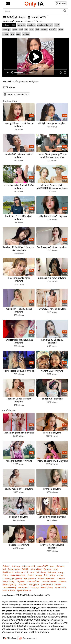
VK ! (45, 17)
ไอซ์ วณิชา (43, 602)
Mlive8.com (12, 638)
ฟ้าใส (38, 620)
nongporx (34, 584)
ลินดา (13, 620)
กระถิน (21, 620)
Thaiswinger (58, 626)
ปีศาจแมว (60, 605)
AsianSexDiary (57, 614)
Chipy (5, 575)
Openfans (23, 629)
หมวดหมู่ (34, 17)
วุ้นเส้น (24, 611)
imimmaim (58, 620)
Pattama (48, 569)
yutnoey (20, 623)
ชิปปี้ (38, 611)
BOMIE (25, 569)
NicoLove (41, 572)
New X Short (9, 591)
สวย (32, 29)
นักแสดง (22, 17)
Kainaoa (60, 566)
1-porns (26, 632)
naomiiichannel (49, 581)
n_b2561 (19, 626)
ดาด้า (16, 611)
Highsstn (21, 581)
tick (51, 605)
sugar (20, 605)
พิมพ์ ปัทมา (42, 617)
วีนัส (45, 605)
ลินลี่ (44, 611)
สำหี (37, 29)
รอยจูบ (61, 572)
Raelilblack (8, 572)
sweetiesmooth (18, 575)
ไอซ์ (4, 569)
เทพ (12, 34)
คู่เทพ (15, 29)
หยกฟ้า (65, 602)
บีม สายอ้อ (55, 602)
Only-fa (36, 632)
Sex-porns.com (30, 638)
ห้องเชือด (8, 608)
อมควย (44, 29)
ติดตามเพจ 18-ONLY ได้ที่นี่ (18, 94)
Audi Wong (9, 605)
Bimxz (31, 575)
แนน (65, 629)
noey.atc (23, 584)
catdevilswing (9, 587)
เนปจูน (10, 626)
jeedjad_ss (9, 632)
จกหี (21, 29)
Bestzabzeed (42, 614)
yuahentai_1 (47, 584)
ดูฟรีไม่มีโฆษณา (24, 591)
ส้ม (26, 29)
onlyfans (9, 25)
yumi (6, 620)
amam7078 (43, 566)
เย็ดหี (18, 34)
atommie (46, 620)
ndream (62, 581)
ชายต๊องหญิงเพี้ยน (26, 617)
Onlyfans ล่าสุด (10, 101)
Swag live (45, 626)
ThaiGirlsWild (10, 629)
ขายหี (57, 25)
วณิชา (52, 575)
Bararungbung (9, 584)
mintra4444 (36, 569)
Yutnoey (16, 566)
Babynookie (14, 569)
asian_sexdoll (29, 566)
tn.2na (60, 575)
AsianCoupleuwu (46, 578)
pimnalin (61, 578)
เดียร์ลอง (29, 614)
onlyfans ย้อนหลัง (45, 25)
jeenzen (21, 25)
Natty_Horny (9, 581)
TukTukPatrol (10, 617)
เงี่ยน (61, 29)
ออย (52, 566)
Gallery (6, 566)
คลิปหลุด (6, 29)
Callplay (34, 629)
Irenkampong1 (32, 626)
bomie (45, 623)
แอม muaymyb (33, 623)
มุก (60, 629)
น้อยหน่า (29, 620)
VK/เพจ (45, 632)
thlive (64, 608)
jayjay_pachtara (39, 608)
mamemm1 (23, 587)
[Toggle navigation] (9, 3)
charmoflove (33, 581)
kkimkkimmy (47, 587)
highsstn (8, 611)
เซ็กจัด (6, 34)
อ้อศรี (31, 611)
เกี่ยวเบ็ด (53, 29)
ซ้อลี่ (54, 629)
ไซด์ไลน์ (10, 17)
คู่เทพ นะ (63, 3)
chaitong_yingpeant (12, 578)
